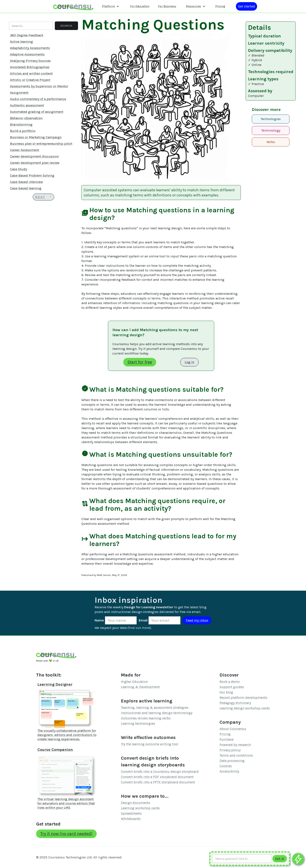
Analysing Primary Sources (30, 61)
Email (143, 620)
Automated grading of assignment (37, 112)
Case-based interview (26, 182)
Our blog (226, 692)
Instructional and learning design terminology (157, 713)
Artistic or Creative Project (30, 80)
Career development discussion (34, 156)
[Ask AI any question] (242, 859)
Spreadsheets (131, 813)
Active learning (21, 42)
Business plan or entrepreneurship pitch (41, 144)
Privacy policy (230, 750)
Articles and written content (31, 73)
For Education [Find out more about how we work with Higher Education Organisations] (140, 6)
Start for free (140, 362)
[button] (111, 6)
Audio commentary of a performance (38, 99)
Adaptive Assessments (27, 54)
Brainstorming (21, 124)
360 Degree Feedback (27, 35)
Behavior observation (26, 118)
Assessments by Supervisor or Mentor (39, 86)
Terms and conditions (236, 755)
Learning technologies (138, 723)
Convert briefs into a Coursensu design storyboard (160, 771)
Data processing (232, 761)
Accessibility (229, 771)
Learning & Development (140, 687)
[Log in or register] (246, 6)
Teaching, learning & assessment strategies (155, 707)
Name (99, 620)
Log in (189, 362)
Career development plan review (35, 163)
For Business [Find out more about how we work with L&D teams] (167, 6)
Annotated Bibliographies (30, 67)
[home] (73, 6)
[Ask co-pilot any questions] (298, 859)
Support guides (232, 687)
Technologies (271, 119)
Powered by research (235, 745)
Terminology (271, 130)
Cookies (226, 766)
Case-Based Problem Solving (32, 175)
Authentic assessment (27, 105)
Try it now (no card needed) (66, 834)
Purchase (227, 739)
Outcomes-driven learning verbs (146, 718)
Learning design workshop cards (245, 708)
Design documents (136, 803)
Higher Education (134, 681)
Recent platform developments (243, 697)
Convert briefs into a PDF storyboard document (157, 777)
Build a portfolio (23, 131)
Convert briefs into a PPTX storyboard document (158, 782)
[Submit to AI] (280, 859)
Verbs (271, 142)
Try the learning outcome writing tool (150, 744)
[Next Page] (43, 197)
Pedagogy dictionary (235, 703)
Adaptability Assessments (30, 48)
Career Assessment (25, 150)
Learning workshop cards (140, 808)
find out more (139, 628)
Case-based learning (26, 188)
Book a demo (230, 681)
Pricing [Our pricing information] (220, 6)
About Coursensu (233, 729)
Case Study (18, 169)
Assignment (19, 93)
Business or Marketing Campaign (36, 137)
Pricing (225, 734)
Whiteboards (131, 819)
